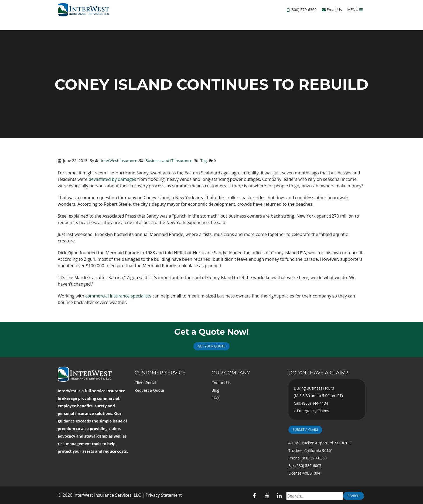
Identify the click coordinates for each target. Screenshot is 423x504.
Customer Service (160, 373)
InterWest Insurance (119, 160)
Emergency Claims (313, 411)
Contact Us (221, 383)
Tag (204, 160)
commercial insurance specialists (118, 296)
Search (354, 496)
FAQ (215, 398)
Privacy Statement (164, 495)
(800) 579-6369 (303, 10)
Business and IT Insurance (169, 160)
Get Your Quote (211, 346)
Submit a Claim (305, 430)
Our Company (231, 373)
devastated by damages (112, 179)
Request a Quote (149, 390)
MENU (355, 10)
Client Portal (145, 383)
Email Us (332, 10)
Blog (215, 390)
